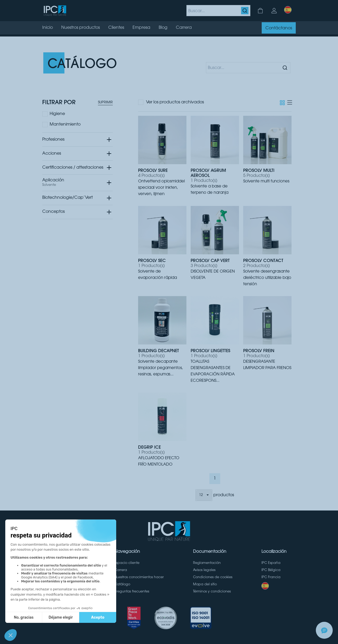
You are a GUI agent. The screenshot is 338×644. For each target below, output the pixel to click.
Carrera (121, 570)
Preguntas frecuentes (132, 592)
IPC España (271, 563)
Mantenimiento (65, 125)
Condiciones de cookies (213, 577)
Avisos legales (204, 570)
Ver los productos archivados (175, 102)
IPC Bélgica (271, 570)
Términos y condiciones (212, 592)
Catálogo (122, 585)
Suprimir (105, 103)
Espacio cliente (127, 563)
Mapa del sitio (205, 585)
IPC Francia (271, 577)
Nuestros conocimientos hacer (139, 577)
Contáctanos (279, 28)
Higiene (57, 114)
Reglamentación (207, 563)
